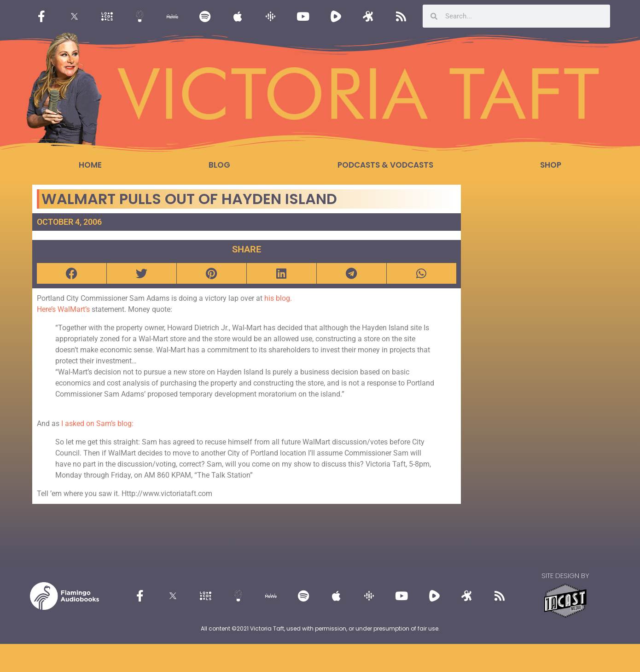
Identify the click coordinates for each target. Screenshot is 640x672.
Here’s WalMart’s (63, 309)
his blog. (278, 298)
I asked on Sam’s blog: (97, 424)
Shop (551, 165)
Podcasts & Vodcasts (385, 165)
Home (90, 165)
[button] (72, 273)
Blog (219, 165)
